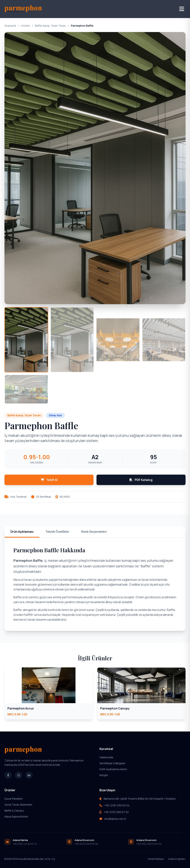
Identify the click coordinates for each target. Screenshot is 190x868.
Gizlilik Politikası (156, 859)
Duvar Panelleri (13, 799)
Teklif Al (49, 480)
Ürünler (25, 26)
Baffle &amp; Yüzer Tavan (50, 26)
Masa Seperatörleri (16, 816)
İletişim (104, 775)
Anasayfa (10, 26)
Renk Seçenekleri (94, 532)
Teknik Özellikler (57, 532)
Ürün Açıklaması (22, 532)
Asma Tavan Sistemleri (18, 805)
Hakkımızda (106, 757)
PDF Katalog (141, 480)
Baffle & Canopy (14, 811)
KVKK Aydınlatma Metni (113, 769)
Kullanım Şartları (177, 859)
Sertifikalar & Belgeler (112, 763)
